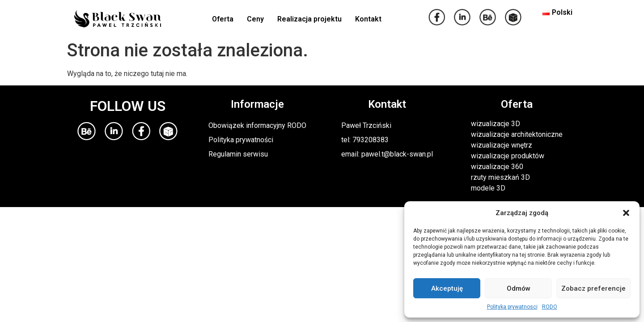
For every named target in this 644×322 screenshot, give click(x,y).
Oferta (223, 19)
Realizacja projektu (309, 19)
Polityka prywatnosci (512, 307)
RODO (550, 307)
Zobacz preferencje (593, 288)
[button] (626, 213)
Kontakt (368, 19)
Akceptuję (447, 288)
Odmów (519, 288)
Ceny (255, 19)
